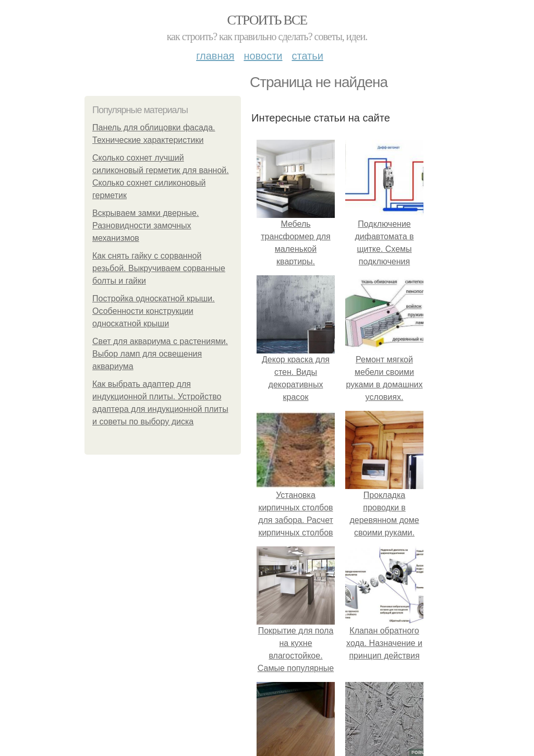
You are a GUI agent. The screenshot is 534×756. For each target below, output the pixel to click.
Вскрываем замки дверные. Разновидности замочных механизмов (145, 225)
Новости (263, 56)
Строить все (267, 20)
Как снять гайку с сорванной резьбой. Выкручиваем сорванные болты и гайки (159, 268)
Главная (215, 56)
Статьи (307, 56)
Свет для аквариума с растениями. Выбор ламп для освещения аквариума (160, 354)
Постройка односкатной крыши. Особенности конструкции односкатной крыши (154, 311)
